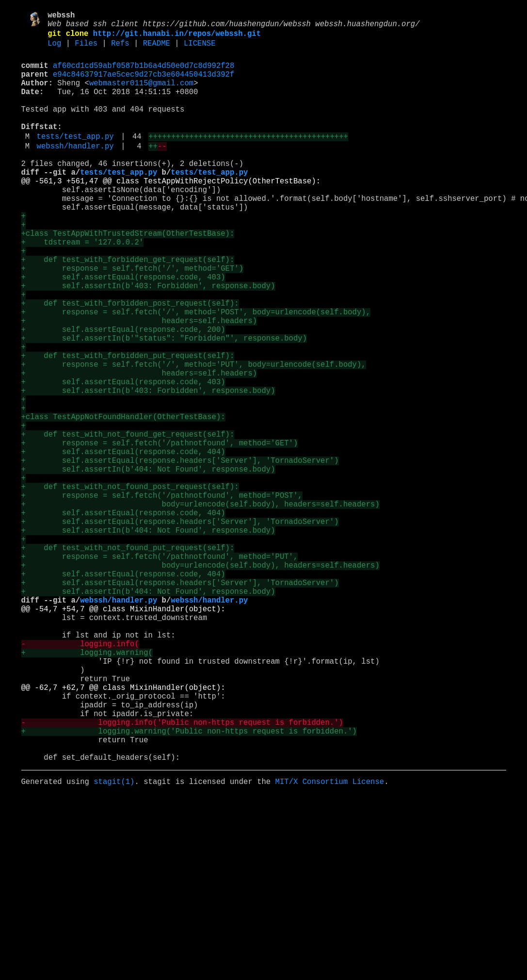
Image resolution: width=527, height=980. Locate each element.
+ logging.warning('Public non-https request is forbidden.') (189, 885)
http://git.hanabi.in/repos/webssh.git (177, 38)
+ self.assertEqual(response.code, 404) (123, 544)
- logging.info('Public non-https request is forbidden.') (182, 875)
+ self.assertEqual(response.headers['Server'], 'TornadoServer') (180, 555)
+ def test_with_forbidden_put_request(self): (128, 426)
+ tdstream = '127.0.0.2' (83, 288)
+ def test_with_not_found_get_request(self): (128, 523)
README (157, 50)
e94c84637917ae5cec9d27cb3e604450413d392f (144, 85)
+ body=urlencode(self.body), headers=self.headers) (200, 608)
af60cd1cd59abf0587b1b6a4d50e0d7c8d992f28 (144, 74)
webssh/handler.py (75, 172)
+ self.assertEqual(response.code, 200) (123, 394)
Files (86, 50)
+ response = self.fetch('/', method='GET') (132, 320)
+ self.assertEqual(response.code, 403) (123, 330)
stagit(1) (114, 944)
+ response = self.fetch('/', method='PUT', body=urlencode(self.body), (194, 437)
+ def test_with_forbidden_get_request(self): (128, 309)
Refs (120, 50)
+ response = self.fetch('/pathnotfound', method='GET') (160, 533)
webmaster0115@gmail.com (141, 96)
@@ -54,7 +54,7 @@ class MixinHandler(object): (123, 736)
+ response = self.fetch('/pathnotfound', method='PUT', (160, 672)
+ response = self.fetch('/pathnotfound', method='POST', (162, 597)
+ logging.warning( (87, 789)
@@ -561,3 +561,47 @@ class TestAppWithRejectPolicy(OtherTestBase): (171, 213)
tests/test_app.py (75, 161)
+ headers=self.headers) (139, 384)
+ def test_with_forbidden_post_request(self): (130, 362)
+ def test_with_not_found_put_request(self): (128, 661)
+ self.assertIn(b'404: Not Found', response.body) (148, 565)
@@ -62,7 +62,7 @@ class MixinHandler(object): (123, 832)
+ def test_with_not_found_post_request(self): (130, 587)
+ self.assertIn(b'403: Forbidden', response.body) (148, 341)
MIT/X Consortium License (329, 944)
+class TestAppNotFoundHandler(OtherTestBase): (123, 501)
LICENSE (200, 50)
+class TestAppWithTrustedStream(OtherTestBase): (128, 277)
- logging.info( (80, 779)
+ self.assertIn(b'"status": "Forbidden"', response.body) (164, 405)
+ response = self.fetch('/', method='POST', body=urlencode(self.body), (196, 373)
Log (54, 50)
